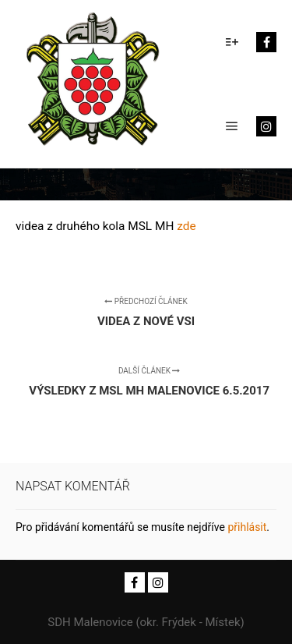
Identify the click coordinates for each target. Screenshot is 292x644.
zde (186, 226)
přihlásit (247, 527)
